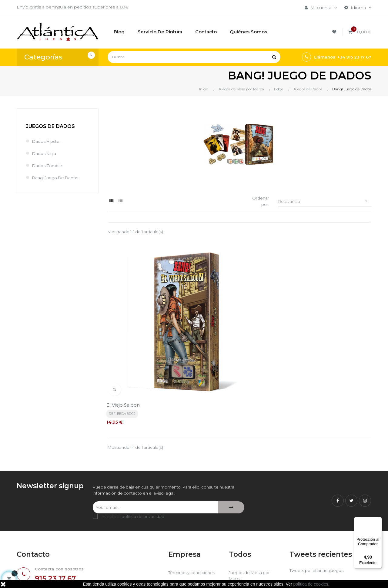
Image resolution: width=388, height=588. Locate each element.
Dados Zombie (48, 166)
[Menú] (378, 521)
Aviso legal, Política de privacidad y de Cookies (193, 518)
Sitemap (238, 542)
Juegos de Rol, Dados (252, 521)
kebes (135, 577)
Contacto (178, 542)
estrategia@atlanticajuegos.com (51, 538)
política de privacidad (143, 449)
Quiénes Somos (185, 532)
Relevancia (325, 202)
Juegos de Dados (50, 126)
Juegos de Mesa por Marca (251, 508)
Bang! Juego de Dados (57, 178)
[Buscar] (194, 57)
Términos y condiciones (193, 505)
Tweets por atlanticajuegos (318, 503)
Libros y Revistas (246, 532)
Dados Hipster (47, 141)
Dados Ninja (45, 153)
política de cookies (311, 584)
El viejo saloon (124, 336)
